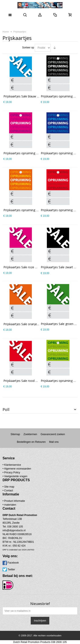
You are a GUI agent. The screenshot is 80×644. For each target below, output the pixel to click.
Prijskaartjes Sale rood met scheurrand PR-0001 (37, 381)
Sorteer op (28, 48)
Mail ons (54, 442)
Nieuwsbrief (40, 604)
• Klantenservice (12, 465)
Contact (9, 491)
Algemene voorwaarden (18, 469)
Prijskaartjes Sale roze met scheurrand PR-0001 (36, 267)
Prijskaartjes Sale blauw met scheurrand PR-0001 (37, 96)
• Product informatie (14, 501)
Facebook (13, 563)
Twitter (11, 569)
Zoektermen (30, 434)
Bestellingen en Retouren (31, 442)
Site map (9, 487)
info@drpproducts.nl (14, 530)
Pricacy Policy (12, 472)
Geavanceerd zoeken (53, 434)
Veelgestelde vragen (16, 476)
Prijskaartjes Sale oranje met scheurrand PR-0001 (38, 324)
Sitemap (15, 434)
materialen (10, 505)
